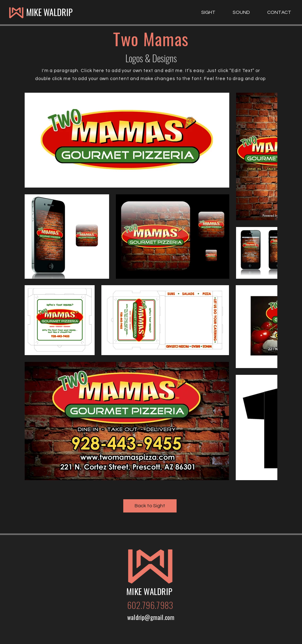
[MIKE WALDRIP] (49, 12)
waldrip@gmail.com (151, 617)
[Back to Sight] (150, 506)
